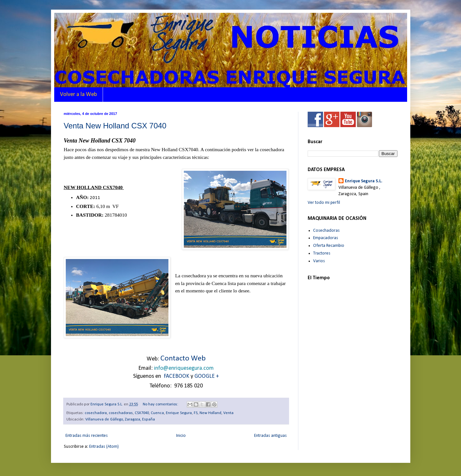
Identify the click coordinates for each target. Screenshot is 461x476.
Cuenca (157, 413)
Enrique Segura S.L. (364, 181)
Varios (319, 261)
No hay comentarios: (161, 404)
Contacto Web (183, 359)
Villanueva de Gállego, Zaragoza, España (120, 420)
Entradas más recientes (87, 436)
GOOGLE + (207, 376)
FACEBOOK (176, 376)
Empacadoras (326, 238)
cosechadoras (121, 413)
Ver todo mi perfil (324, 203)
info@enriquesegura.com (184, 368)
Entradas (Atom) (104, 447)
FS (196, 413)
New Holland (210, 413)
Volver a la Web (78, 95)
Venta (228, 413)
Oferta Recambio (329, 246)
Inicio (181, 436)
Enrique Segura (179, 413)
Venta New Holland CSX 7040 (115, 126)
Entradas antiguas (270, 436)
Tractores (322, 253)
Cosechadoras (326, 231)
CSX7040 (142, 413)
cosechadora (96, 413)
